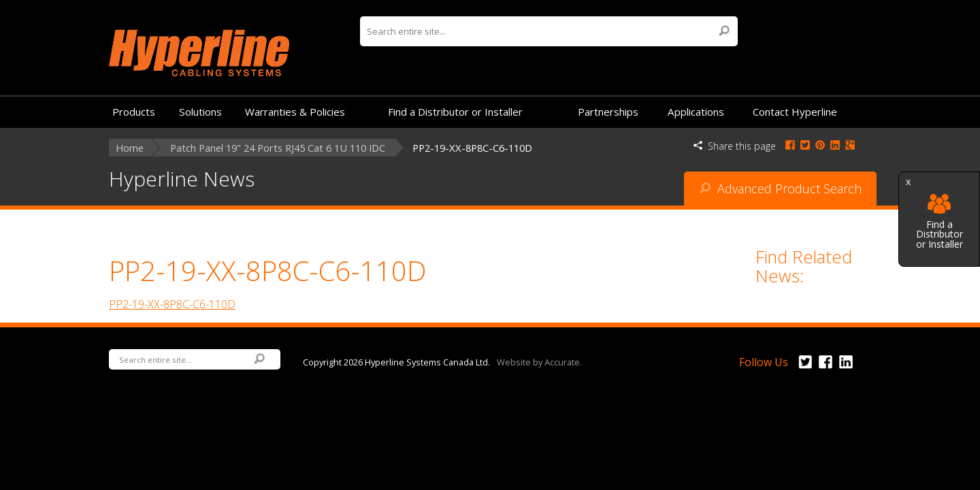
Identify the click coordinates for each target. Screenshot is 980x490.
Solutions (200, 112)
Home (130, 148)
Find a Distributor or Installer (940, 222)
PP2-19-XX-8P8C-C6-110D (172, 304)
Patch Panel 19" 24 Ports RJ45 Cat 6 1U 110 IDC (278, 148)
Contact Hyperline (795, 112)
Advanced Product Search (781, 189)
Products (134, 112)
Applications (696, 112)
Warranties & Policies (295, 112)
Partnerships (608, 112)
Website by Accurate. (539, 361)
